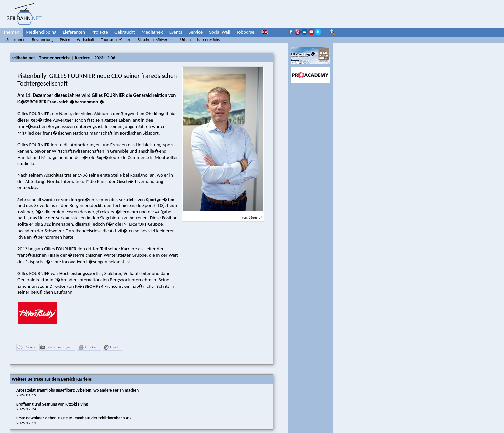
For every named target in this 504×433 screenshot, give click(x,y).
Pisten (65, 40)
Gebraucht (125, 32)
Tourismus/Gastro (116, 40)
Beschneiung (42, 40)
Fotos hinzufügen (56, 347)
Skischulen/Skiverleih (156, 40)
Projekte (100, 32)
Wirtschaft (86, 40)
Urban (186, 40)
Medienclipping (41, 32)
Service (195, 32)
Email (111, 347)
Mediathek (152, 32)
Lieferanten (74, 32)
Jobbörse (246, 32)
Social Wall (220, 32)
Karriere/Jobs (208, 40)
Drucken (88, 347)
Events (176, 32)
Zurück (26, 347)
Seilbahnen (16, 40)
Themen (11, 32)
